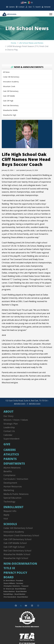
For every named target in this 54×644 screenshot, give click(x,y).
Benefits (8, 471)
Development (10, 483)
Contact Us (9, 431)
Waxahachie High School (16, 558)
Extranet (46, 7)
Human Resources (13, 486)
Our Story (8, 416)
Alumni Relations (12, 468)
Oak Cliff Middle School (15, 543)
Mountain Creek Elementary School (21, 535)
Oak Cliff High (8, 101)
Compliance (9, 475)
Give (29, 7)
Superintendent (12, 439)
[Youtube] (26, 606)
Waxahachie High (10, 115)
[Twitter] (21, 606)
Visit (6, 519)
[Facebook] (16, 606)
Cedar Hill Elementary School (18, 528)
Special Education (12, 498)
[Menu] (51, 14)
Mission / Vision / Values (16, 420)
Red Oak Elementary (11, 105)
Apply (6, 515)
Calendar (8, 435)
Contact (20, 7)
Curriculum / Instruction (16, 479)
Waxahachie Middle (10, 110)
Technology (9, 502)
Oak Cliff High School (14, 547)
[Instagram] (38, 606)
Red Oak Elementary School (17, 551)
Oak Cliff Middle (9, 96)
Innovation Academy (11, 82)
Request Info (10, 511)
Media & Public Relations (16, 494)
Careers (10, 7)
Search (37, 7)
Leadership (9, 427)
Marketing (9, 490)
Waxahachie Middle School (17, 554)
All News (6, 72)
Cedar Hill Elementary (11, 77)
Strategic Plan (11, 424)
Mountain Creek (9, 86)
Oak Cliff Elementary (11, 91)
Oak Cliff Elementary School (17, 539)
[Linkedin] (32, 606)
